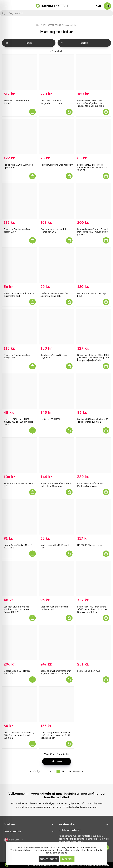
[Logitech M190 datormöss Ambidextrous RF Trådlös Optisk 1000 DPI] (93, 137)
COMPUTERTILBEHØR (52, 25)
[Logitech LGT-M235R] (56, 391)
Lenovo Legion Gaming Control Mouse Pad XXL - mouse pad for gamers (93, 232)
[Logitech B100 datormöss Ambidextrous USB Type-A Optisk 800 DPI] (20, 578)
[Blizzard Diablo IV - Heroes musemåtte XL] (20, 643)
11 (63, 771)
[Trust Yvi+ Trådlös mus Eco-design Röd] (20, 327)
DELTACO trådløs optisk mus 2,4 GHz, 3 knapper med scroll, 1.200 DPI (19, 735)
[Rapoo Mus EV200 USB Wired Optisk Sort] (20, 137)
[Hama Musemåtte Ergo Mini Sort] (56, 137)
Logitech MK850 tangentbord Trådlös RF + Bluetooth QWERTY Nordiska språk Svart (93, 609)
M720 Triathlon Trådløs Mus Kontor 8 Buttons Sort (91, 485)
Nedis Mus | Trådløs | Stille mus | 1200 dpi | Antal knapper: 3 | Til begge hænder (56, 735)
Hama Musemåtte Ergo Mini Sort (56, 165)
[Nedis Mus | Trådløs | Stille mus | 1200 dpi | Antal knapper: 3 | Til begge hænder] (56, 704)
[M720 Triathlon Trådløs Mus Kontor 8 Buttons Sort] (93, 455)
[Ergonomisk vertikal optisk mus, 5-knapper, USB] (56, 201)
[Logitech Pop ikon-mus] (93, 643)
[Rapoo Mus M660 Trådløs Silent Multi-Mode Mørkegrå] (56, 455)
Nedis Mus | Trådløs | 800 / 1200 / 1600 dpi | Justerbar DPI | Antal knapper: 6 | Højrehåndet (93, 358)
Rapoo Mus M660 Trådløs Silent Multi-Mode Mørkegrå (56, 485)
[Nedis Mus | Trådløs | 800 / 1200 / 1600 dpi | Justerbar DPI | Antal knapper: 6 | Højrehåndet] (93, 327)
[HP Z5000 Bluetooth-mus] (93, 517)
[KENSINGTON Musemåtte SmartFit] (20, 72)
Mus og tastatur (70, 25)
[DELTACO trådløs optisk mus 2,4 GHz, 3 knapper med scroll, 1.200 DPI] (20, 704)
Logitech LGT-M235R (51, 419)
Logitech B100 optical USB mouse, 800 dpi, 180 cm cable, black (19, 422)
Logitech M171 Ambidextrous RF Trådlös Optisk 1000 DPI (93, 421)
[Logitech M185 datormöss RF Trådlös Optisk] (56, 578)
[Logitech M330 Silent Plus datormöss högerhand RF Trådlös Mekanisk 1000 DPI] (93, 72)
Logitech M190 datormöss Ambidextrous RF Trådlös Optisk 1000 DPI (93, 167)
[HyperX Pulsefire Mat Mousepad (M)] (20, 455)
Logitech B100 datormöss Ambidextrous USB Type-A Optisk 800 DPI (17, 609)
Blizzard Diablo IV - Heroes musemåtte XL (17, 672)
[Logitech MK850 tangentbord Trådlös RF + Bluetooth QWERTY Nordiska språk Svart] (93, 578)
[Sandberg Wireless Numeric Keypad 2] (56, 327)
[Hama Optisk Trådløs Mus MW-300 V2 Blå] (20, 517)
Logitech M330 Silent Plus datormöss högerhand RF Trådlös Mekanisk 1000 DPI (91, 103)
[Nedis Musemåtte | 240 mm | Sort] (56, 517)
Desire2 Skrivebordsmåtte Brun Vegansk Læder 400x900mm (56, 672)
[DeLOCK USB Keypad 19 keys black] (93, 265)
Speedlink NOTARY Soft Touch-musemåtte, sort (19, 295)
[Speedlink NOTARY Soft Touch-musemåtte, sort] (20, 265)
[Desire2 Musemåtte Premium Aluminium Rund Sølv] (56, 265)
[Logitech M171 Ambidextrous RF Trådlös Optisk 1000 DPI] (93, 391)
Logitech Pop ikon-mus (89, 671)
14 (70, 771)
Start (38, 25)
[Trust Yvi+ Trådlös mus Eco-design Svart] (20, 201)
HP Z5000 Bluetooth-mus (90, 545)
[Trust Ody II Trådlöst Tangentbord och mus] (56, 72)
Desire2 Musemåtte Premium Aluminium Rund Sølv (55, 295)
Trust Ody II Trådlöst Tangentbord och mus (51, 102)
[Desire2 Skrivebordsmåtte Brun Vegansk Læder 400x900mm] (56, 643)
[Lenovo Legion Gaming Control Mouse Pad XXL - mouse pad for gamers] (93, 201)
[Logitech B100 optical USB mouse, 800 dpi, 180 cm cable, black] (20, 391)
